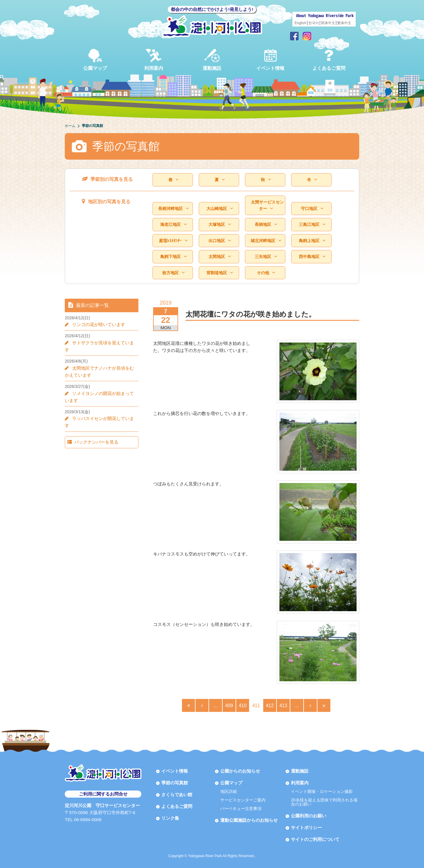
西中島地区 (312, 257)
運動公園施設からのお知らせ (249, 820)
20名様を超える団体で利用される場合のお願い (324, 802)
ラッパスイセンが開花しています (103, 411)
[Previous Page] (202, 705)
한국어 (314, 23)
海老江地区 (173, 225)
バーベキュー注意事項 (241, 809)
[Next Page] (310, 705)
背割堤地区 (220, 273)
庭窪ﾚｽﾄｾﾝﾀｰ (173, 241)
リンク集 (170, 818)
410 (243, 706)
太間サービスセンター (267, 205)
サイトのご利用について (315, 839)
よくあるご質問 (329, 60)
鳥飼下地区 (173, 257)
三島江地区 (312, 225)
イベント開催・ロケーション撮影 (322, 791)
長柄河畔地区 (173, 209)
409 (229, 706)
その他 (266, 273)
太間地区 (220, 257)
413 (283, 706)
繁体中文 (344, 23)
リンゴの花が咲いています (97, 324)
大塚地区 (220, 225)
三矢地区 (266, 257)
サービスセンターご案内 (243, 800)
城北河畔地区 (266, 241)
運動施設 (212, 60)
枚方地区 (173, 273)
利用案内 (154, 60)
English (300, 23)
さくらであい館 (177, 795)
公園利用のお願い (309, 816)
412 (270, 706)
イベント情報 (270, 60)
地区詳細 (228, 791)
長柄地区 (266, 225)
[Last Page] (324, 705)
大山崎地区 (220, 209)
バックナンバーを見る (93, 428)
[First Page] (188, 705)
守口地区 (312, 209)
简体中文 (328, 23)
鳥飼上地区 (312, 241)
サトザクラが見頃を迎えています (103, 343)
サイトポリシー (306, 828)
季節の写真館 (175, 783)
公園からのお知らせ (240, 771)
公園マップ (95, 60)
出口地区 (220, 241)
